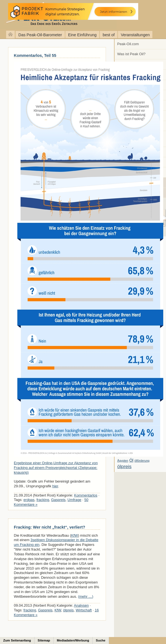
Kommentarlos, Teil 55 (35, 55)
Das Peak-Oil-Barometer (40, 35)
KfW (75, 535)
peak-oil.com (58, 15)
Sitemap (44, 640)
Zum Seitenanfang (17, 640)
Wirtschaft (84, 610)
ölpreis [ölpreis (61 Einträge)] (124, 466)
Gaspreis (58, 500)
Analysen (81, 605)
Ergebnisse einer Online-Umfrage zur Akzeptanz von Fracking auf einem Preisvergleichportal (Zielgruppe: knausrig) (56, 468)
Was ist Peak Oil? (132, 54)
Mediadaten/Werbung (73, 640)
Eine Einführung (82, 35)
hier (55, 486)
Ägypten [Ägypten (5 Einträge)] (123, 461)
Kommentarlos (86, 495)
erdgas (29, 500)
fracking (43, 500)
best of (109, 35)
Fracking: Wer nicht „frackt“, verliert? (49, 527)
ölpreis (68, 610)
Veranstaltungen (135, 35)
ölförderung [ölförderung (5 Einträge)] (142, 461)
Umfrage (75, 500)
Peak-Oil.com (128, 44)
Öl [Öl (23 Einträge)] (131, 460)
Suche (101, 640)
